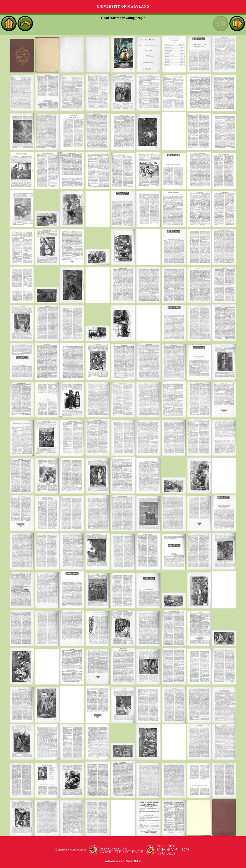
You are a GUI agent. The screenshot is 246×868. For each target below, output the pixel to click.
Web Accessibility (114, 861)
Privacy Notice (133, 861)
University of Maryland (123, 7)
